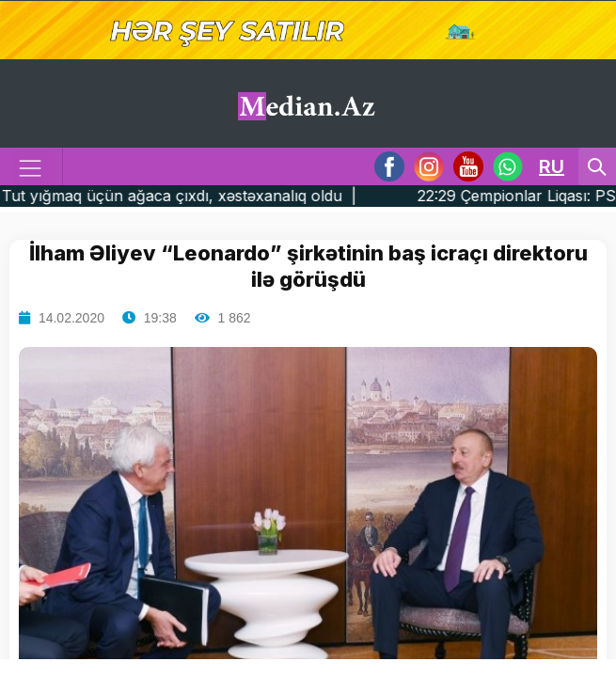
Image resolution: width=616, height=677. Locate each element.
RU (552, 166)
